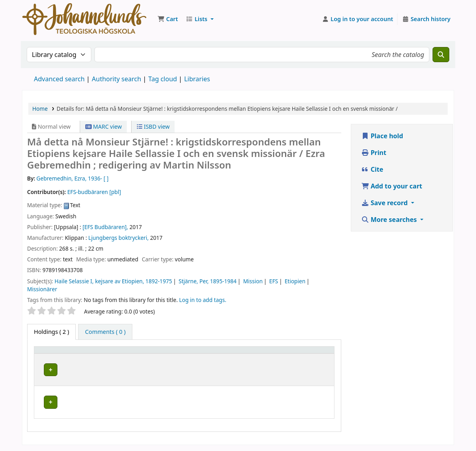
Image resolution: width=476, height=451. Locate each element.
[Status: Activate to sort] (317, 357)
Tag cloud (163, 79)
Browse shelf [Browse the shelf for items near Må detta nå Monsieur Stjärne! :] (233, 406)
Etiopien (295, 281)
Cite (372, 169)
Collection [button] (169, 361)
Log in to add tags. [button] (203, 300)
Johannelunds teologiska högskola (119, 402)
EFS (273, 281)
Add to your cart (392, 186)
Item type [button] (51, 361)
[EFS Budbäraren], (105, 227)
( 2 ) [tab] (51, 332)
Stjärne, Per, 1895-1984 (208, 281)
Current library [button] (114, 361)
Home (40, 109)
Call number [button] (226, 357)
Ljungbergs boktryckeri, (119, 238)
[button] (168, 19)
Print (374, 153)
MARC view (104, 126)
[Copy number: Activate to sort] (279, 357)
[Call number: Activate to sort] (235, 357)
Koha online (84, 19)
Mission (253, 281)
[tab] (105, 332)
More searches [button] (390, 220)
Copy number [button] (273, 357)
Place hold (382, 136)
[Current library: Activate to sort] (120, 357)
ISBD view (153, 126)
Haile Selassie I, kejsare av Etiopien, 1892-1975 (113, 281)
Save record (385, 203)
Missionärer (42, 289)
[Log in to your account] (358, 19)
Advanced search (59, 79)
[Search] (441, 55)
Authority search (116, 79)
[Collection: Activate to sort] (181, 357)
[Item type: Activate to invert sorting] (62, 357)
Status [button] (313, 361)
